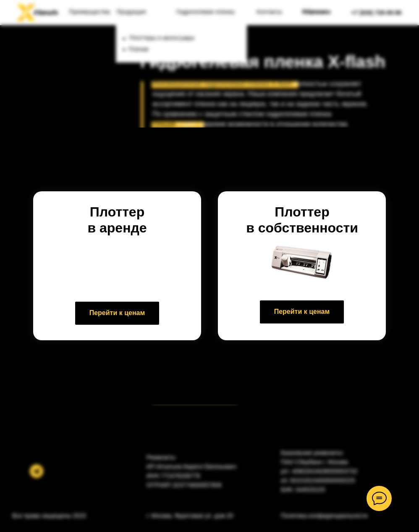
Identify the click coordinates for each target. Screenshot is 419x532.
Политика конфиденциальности (324, 516)
